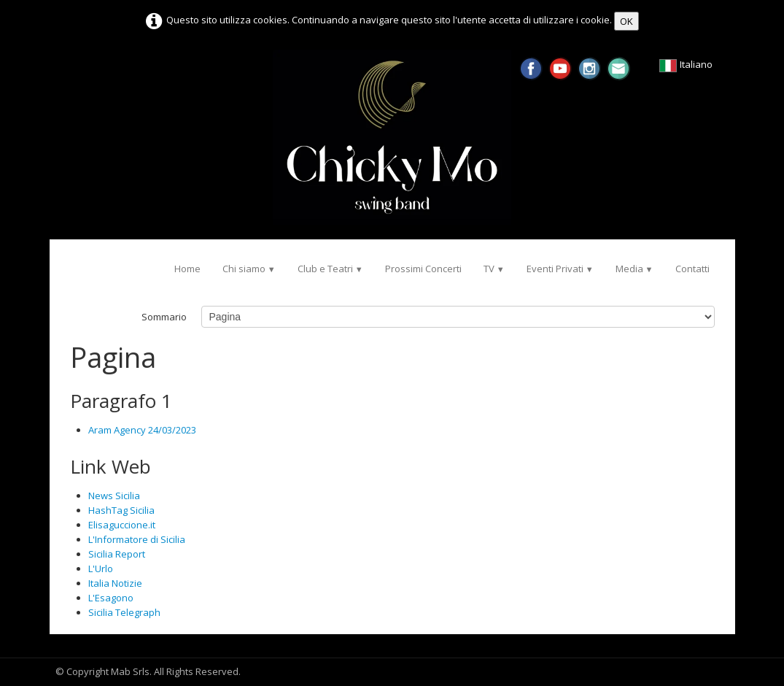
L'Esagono (111, 598)
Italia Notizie (115, 583)
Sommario (164, 317)
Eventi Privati (560, 269)
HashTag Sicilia (121, 510)
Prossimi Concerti (423, 269)
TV (494, 269)
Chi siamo (249, 269)
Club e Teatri (330, 269)
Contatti (692, 269)
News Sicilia (114, 496)
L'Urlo (101, 569)
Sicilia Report (117, 554)
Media (634, 269)
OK (626, 21)
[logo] (70, 261)
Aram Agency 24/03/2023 (142, 430)
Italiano (687, 64)
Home (187, 269)
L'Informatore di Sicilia (137, 539)
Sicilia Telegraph (124, 612)
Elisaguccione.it (122, 525)
